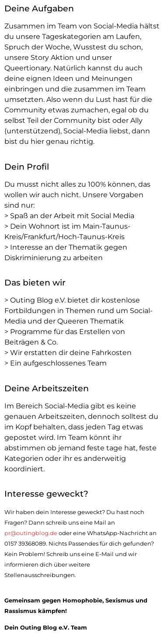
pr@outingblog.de (31, 533)
